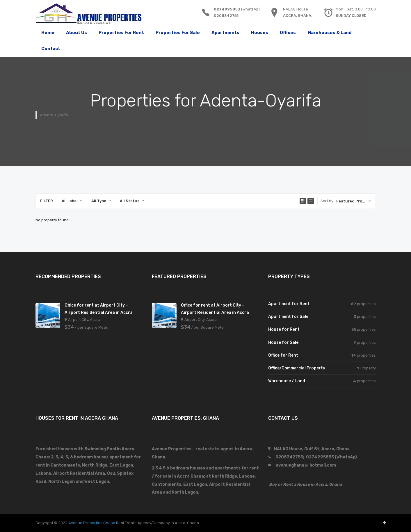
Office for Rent (283, 355)
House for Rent (284, 329)
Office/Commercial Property (297, 368)
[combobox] (72, 201)
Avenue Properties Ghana (92, 523)
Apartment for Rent (289, 304)
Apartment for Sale (288, 317)
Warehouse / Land (287, 381)
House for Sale (283, 342)
